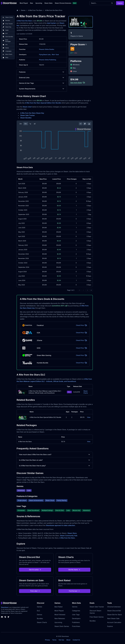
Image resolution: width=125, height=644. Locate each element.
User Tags (76, 615)
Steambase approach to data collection (60, 525)
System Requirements (42, 89)
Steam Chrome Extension (63, 3)
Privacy (47, 640)
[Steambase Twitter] (8, 617)
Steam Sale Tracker (28, 115)
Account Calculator (114, 622)
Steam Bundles (26, 118)
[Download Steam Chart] (89, 124)
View (89, 417)
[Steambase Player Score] (86, 44)
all (35, 124)
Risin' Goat (55, 55)
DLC (38, 611)
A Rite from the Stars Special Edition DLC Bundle (43, 103)
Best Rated (58, 607)
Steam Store (72, 533)
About (68, 640)
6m (26, 124)
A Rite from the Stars (24, 21)
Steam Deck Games (62, 626)
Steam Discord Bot (114, 611)
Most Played (24, 3)
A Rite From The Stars (35, 10)
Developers (76, 618)
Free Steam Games (97, 617)
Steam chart (27, 107)
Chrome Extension (114, 607)
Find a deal (35, 591)
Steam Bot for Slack (115, 615)
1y (30, 124)
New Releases (60, 618)
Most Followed (60, 615)
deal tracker (52, 23)
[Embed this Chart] (81, 124)
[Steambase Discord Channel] (2, 617)
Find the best (74, 591)
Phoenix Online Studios (47, 49)
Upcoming (39, 3)
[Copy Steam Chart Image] (85, 124)
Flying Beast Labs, (45, 55)
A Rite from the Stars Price (54, 10)
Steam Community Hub (69, 536)
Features (42, 72)
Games (23, 10)
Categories (76, 611)
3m (21, 124)
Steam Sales (48, 3)
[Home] (17, 10)
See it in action (35, 570)
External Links (42, 78)
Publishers (76, 622)
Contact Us (76, 640)
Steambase (5, 607)
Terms (54, 640)
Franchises (76, 626)
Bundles (40, 618)
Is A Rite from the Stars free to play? (55, 466)
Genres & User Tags (42, 83)
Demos (40, 615)
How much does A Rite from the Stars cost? (55, 454)
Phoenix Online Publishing (48, 60)
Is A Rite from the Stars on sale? (55, 460)
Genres (75, 607)
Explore (120, 3)
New (32, 3)
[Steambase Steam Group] (5, 617)
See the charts (74, 570)
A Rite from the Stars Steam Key (32, 113)
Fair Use (61, 640)
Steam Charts (86, 392)
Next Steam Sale (113, 618)
